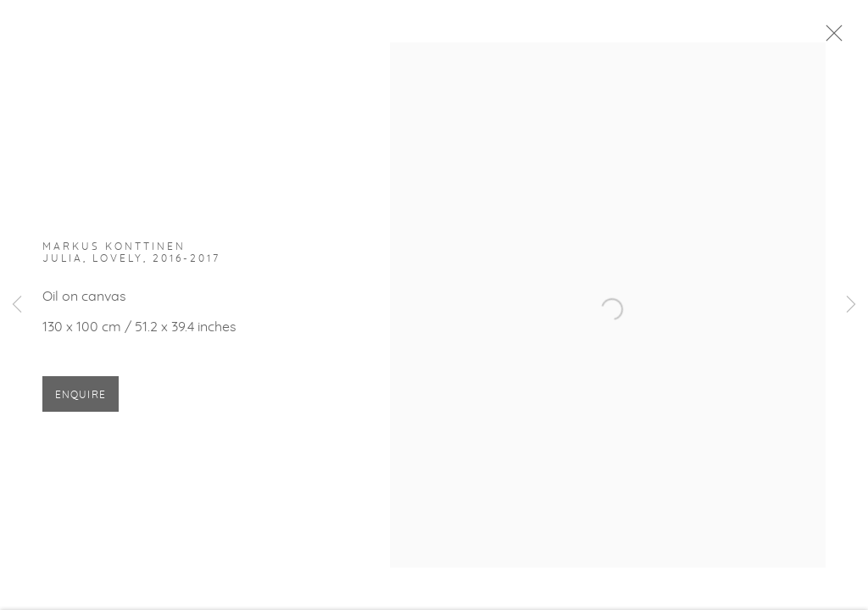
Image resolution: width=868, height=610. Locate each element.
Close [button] (834, 38)
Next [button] (851, 305)
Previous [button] (17, 305)
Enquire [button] (81, 398)
